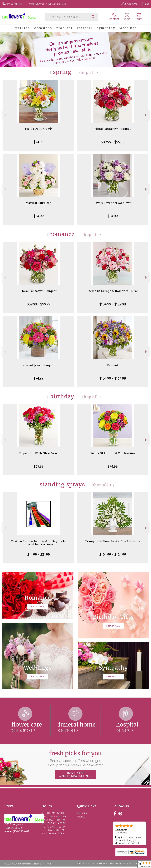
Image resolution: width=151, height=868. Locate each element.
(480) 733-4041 (15, 4)
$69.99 (39, 466)
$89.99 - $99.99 (113, 142)
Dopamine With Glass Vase (39, 453)
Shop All (87, 73)
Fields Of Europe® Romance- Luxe (113, 291)
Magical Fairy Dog (39, 203)
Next (146, 115)
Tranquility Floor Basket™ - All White (113, 541)
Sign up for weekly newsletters (75, 775)
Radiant (113, 365)
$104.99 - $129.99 (113, 304)
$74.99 (39, 142)
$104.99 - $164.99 (113, 378)
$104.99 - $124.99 (113, 554)
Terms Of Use (82, 863)
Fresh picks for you (75, 758)
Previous (5, 115)
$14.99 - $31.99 (39, 554)
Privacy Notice (100, 863)
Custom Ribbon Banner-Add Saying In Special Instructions (39, 543)
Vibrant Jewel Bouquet (39, 365)
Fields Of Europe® (39, 129)
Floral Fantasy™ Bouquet (113, 129)
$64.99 (39, 216)
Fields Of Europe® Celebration (113, 453)
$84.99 (113, 216)
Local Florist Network (121, 863)
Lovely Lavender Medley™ (113, 203)
